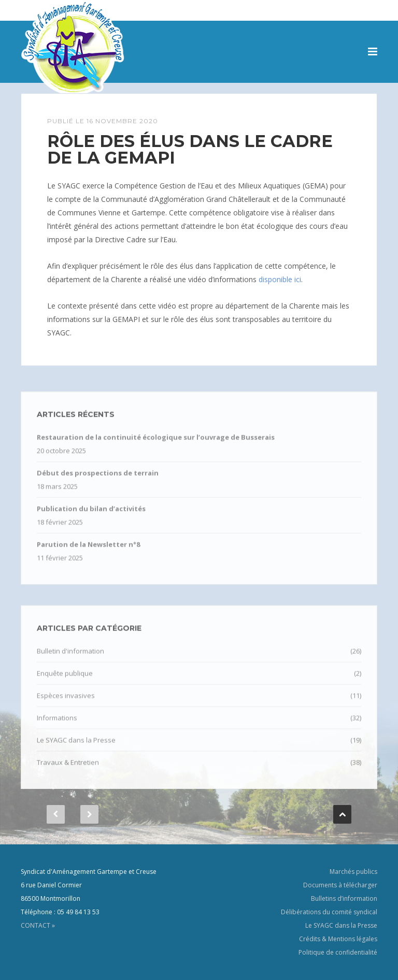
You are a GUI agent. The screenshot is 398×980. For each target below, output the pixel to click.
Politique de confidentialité (338, 952)
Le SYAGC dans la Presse (76, 747)
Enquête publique (65, 680)
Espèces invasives (66, 703)
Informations (57, 725)
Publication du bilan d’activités (91, 516)
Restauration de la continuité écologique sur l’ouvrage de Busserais (156, 444)
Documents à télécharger (340, 885)
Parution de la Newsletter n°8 (88, 551)
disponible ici (280, 279)
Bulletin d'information (70, 658)
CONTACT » (38, 925)
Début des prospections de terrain (98, 480)
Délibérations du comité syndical (329, 912)
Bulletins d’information (344, 898)
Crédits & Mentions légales (338, 939)
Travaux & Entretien (68, 769)
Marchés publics (353, 872)
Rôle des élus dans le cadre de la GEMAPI (190, 149)
